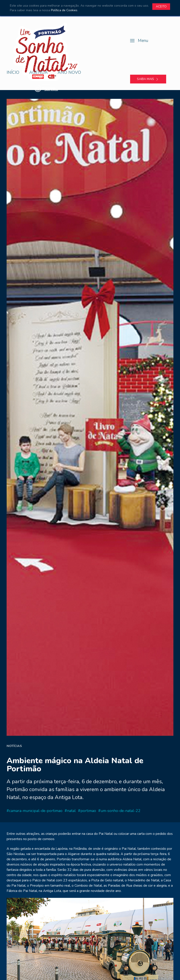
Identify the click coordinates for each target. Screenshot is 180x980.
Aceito (161, 6)
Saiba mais (148, 79)
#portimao (87, 811)
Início (13, 72)
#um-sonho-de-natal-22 (119, 811)
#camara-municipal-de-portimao (35, 811)
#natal (70, 811)
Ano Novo (69, 72)
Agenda (38, 72)
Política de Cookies (64, 10)
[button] (139, 41)
